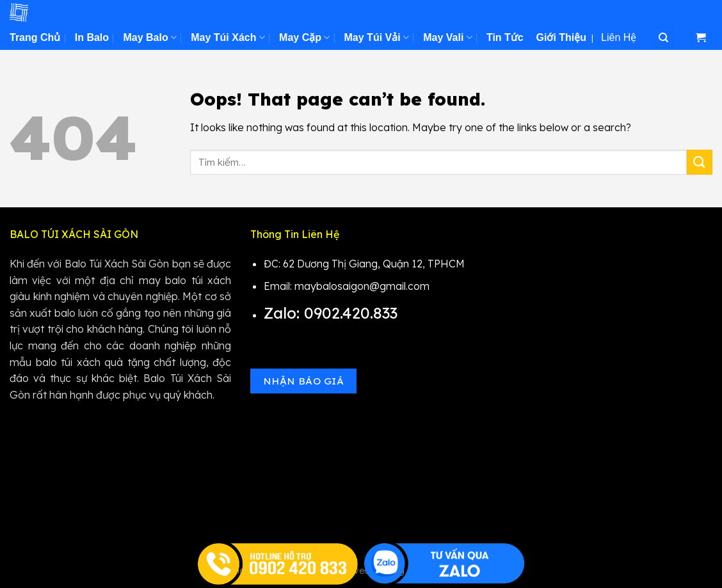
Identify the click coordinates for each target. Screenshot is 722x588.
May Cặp (304, 37)
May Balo (149, 37)
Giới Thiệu (562, 37)
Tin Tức (505, 37)
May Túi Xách (228, 37)
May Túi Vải (377, 37)
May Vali (447, 37)
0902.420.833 (353, 313)
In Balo (92, 37)
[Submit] (700, 162)
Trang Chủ (35, 37)
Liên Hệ (619, 37)
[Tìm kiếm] (664, 37)
